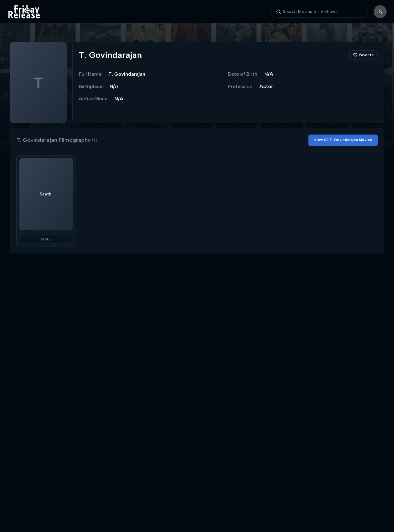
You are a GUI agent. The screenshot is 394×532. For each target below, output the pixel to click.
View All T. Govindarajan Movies (343, 140)
